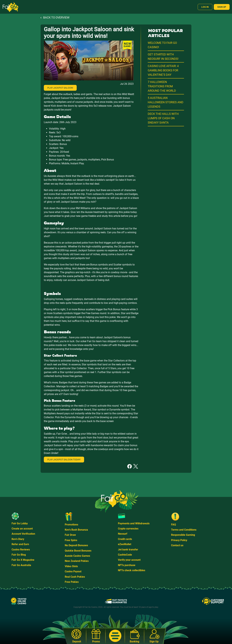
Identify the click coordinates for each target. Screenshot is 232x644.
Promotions (71, 525)
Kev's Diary (18, 539)
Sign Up (222, 7)
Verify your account (129, 560)
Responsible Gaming (183, 535)
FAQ (174, 525)
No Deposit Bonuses (76, 545)
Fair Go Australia (21, 565)
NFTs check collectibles (132, 570)
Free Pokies (72, 582)
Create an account (22, 529)
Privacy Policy (179, 540)
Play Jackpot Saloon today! (64, 460)
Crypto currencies (128, 529)
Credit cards (125, 539)
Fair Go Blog (19, 555)
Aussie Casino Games (77, 556)
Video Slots (71, 566)
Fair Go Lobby (20, 523)
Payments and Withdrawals (134, 523)
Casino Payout (73, 571)
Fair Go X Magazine (23, 560)
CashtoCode (125, 555)
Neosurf (123, 534)
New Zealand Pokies (77, 561)
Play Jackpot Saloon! (60, 88)
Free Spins (71, 540)
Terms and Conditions (184, 530)
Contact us (177, 545)
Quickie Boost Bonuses (78, 551)
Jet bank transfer (128, 550)
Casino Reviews (21, 550)
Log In (205, 7)
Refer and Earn (20, 544)
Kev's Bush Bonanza (76, 530)
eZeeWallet (125, 544)
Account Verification (23, 534)
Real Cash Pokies (75, 577)
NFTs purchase (127, 565)
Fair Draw (70, 535)
